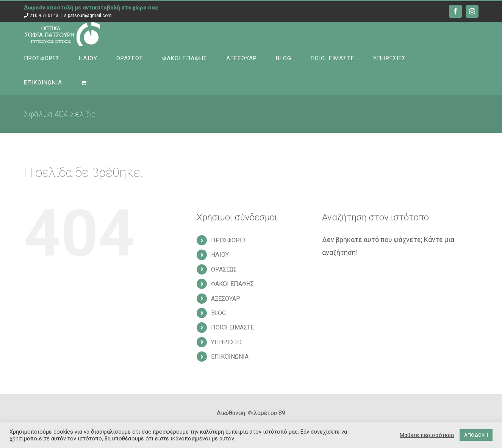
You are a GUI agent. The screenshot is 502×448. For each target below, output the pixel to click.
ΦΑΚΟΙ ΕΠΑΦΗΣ (232, 284)
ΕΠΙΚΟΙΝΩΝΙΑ (230, 357)
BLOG (218, 313)
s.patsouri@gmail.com (88, 16)
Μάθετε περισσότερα (427, 435)
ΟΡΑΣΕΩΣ (224, 269)
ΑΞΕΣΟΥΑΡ (226, 299)
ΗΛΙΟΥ (220, 255)
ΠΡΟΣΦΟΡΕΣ (229, 240)
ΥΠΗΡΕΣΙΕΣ (227, 342)
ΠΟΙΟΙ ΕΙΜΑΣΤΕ (232, 327)
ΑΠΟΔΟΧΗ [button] (476, 435)
